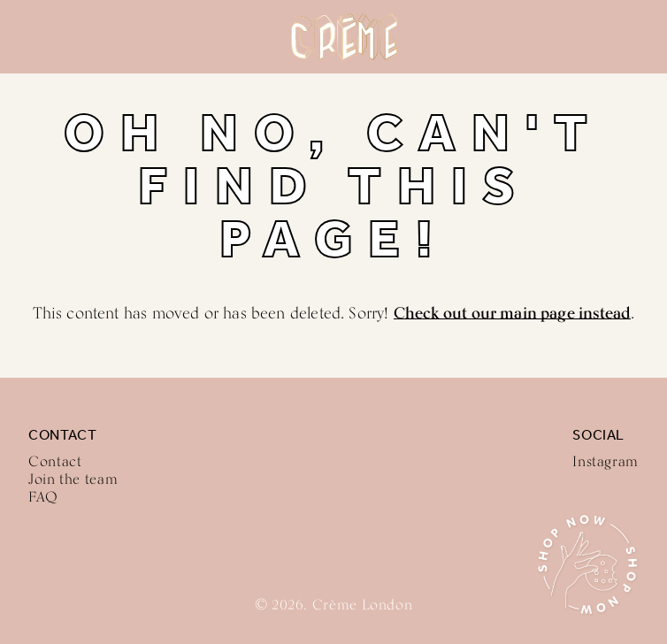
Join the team (73, 479)
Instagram (606, 461)
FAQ (43, 497)
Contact (55, 461)
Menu (28, 37)
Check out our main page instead (513, 312)
